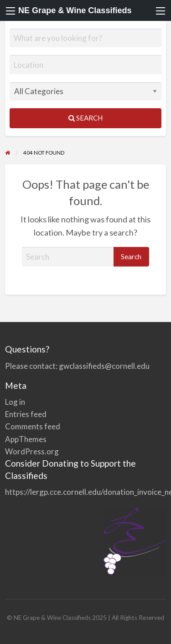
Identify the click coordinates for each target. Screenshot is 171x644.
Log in (15, 402)
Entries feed (26, 414)
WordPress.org (32, 451)
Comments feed (33, 426)
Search (85, 118)
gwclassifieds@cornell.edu (104, 366)
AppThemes (26, 439)
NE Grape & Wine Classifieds (75, 10)
